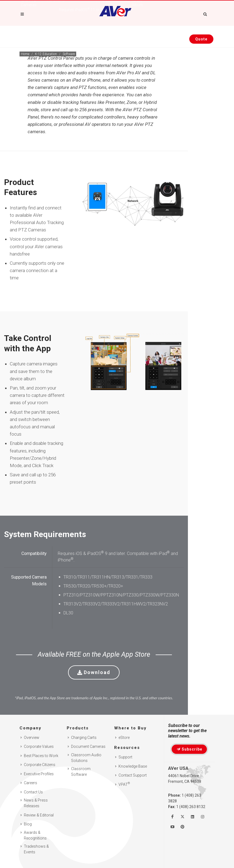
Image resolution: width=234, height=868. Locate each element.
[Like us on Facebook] (172, 817)
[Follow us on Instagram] (203, 817)
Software (69, 54)
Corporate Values (39, 746)
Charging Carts (84, 738)
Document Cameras (88, 746)
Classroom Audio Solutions (86, 758)
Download (94, 672)
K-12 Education (46, 54)
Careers (31, 783)
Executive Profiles (39, 774)
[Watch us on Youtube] (172, 827)
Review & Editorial (39, 815)
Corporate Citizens (40, 765)
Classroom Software (81, 772)
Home (25, 54)
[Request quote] (201, 39)
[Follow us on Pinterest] (182, 827)
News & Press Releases (36, 803)
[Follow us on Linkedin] (193, 817)
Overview (32, 738)
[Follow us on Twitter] (182, 817)
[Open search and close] (205, 13)
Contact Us (33, 792)
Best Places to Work (41, 756)
